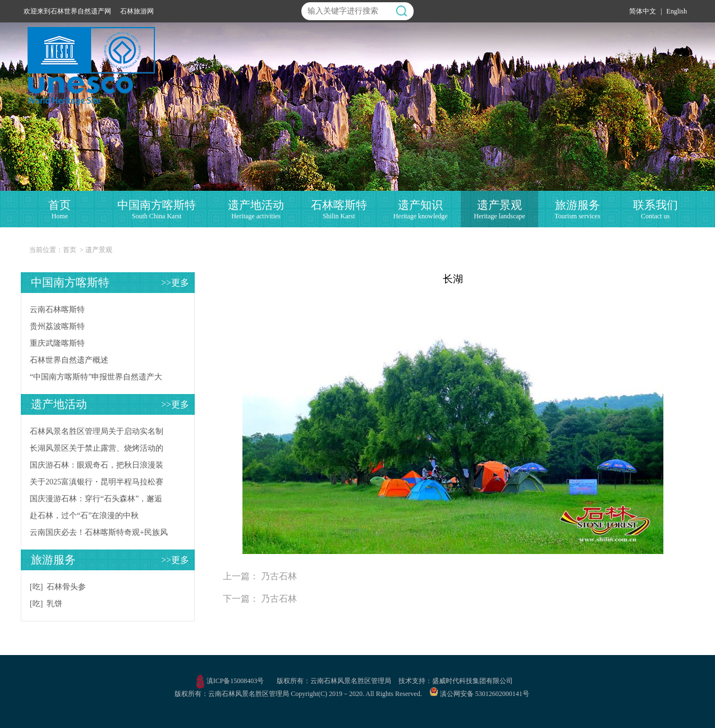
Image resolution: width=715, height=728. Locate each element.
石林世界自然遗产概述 (69, 360)
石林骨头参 (66, 587)
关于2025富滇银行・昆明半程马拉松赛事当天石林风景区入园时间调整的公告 (97, 484)
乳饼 (54, 604)
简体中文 (643, 11)
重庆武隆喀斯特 (57, 343)
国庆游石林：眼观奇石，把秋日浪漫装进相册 (97, 467)
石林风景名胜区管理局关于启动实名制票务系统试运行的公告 (97, 434)
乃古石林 (279, 576)
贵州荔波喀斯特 (57, 326)
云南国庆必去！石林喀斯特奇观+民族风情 (99, 535)
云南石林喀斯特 (57, 310)
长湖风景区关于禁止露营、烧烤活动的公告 (97, 450)
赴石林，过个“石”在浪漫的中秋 (84, 516)
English (677, 11)
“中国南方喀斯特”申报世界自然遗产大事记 (96, 379)
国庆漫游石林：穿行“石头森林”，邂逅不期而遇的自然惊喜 (96, 501)
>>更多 (175, 283)
